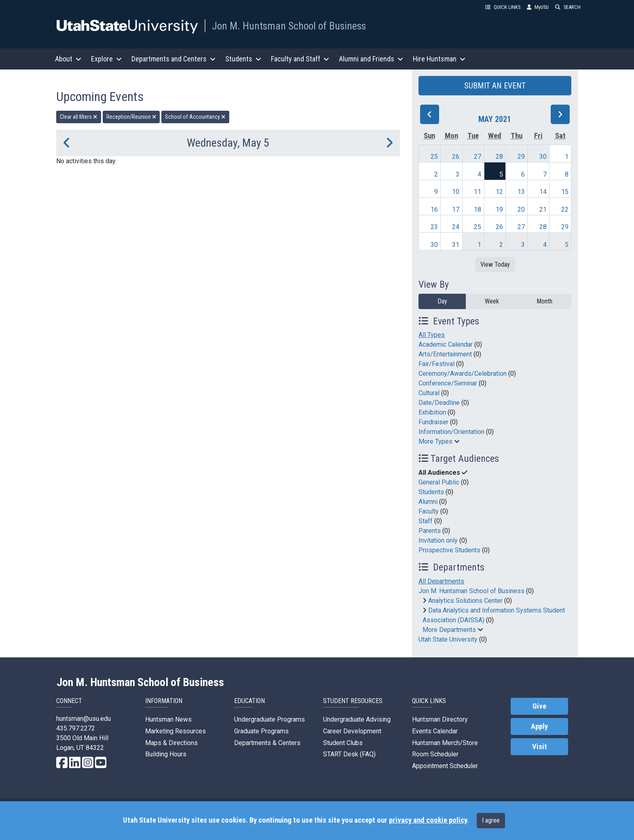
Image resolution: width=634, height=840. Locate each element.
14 (543, 192)
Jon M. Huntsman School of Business (289, 26)
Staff (426, 521)
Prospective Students (449, 550)
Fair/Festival (436, 364)
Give (539, 706)
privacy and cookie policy (428, 820)
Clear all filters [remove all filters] (79, 117)
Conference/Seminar (448, 383)
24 (456, 227)
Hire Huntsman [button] (439, 59)
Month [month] (544, 301)
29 (521, 157)
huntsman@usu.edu (83, 719)
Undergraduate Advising (357, 719)
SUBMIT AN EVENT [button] (495, 86)
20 (521, 209)
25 (434, 157)
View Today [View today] (495, 264)
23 (434, 227)
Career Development (352, 731)
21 (543, 209)
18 (478, 209)
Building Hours (166, 754)
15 (565, 192)
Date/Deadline (439, 403)
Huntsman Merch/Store (445, 743)
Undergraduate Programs (269, 719)
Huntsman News (168, 719)
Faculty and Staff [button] (300, 59)
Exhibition (432, 412)
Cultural (429, 393)
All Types (432, 335)
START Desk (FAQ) (349, 754)
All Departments (441, 581)
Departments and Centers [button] (173, 59)
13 (521, 192)
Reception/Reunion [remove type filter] (131, 117)
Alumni (428, 502)
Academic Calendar (446, 344)
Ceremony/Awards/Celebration (463, 374)
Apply (539, 726)
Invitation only (438, 540)
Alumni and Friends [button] (371, 59)
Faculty (429, 511)
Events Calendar (435, 731)
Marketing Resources (175, 731)
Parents (430, 531)
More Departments (449, 630)
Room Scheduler (435, 754)
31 (456, 245)
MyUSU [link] (538, 7)
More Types (435, 441)
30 (543, 157)
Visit (540, 747)
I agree (491, 820)
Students (431, 492)
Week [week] (492, 301)
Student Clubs (343, 743)
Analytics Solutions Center (465, 601)
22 (565, 209)
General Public (439, 482)
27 (478, 157)
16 (434, 209)
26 (456, 157)
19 (499, 209)
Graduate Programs (261, 731)
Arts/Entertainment (445, 354)
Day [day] (442, 301)
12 (499, 192)
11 (478, 192)
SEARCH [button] (568, 7)
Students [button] (243, 59)
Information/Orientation (451, 432)
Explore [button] (106, 59)
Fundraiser (433, 422)
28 (499, 157)
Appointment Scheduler (445, 766)
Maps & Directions (171, 743)
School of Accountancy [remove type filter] (195, 117)
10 (456, 192)
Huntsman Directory (440, 719)
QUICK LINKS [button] (503, 7)
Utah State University (448, 639)
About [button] (68, 59)
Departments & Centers (267, 743)
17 (456, 209)
